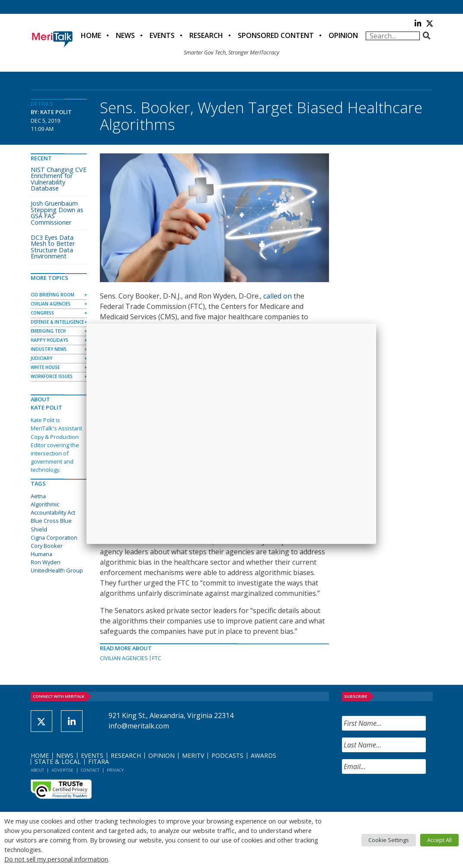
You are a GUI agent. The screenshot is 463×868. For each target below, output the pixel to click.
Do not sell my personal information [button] (56, 859)
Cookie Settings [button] (389, 840)
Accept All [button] (439, 840)
